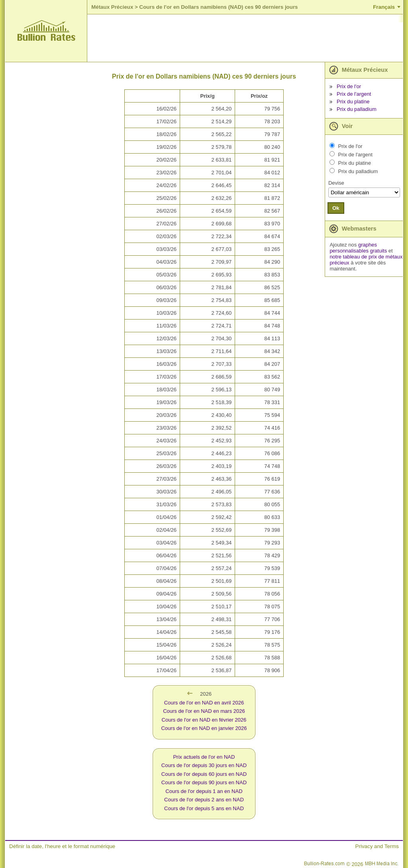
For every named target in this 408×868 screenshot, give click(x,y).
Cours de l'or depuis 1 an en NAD (204, 791)
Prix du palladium (357, 109)
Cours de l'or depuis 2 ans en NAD (204, 800)
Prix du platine (353, 102)
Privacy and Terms (377, 846)
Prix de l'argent (354, 94)
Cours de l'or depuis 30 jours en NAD (204, 765)
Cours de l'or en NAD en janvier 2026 (204, 728)
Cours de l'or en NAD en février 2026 (204, 720)
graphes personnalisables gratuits (358, 248)
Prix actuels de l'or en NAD (204, 757)
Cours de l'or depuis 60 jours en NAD (204, 774)
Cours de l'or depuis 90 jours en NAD (204, 782)
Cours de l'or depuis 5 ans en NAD (204, 808)
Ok (336, 208)
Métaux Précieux (112, 7)
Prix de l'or (349, 86)
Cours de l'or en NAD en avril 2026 (204, 703)
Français (384, 7)
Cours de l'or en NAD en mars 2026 (204, 711)
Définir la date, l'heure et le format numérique (62, 846)
